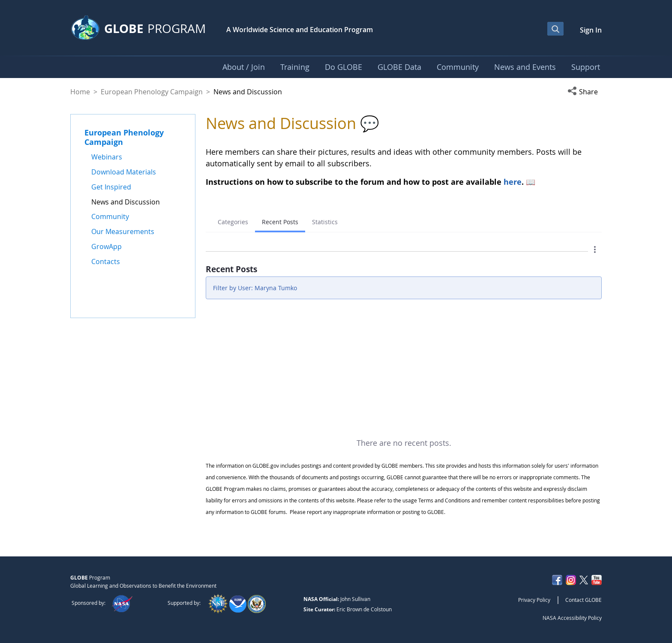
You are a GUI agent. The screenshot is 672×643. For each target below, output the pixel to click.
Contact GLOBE (583, 600)
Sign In (591, 30)
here (513, 182)
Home (80, 92)
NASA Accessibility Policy (572, 618)
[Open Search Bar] (555, 29)
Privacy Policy (534, 600)
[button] (585, 92)
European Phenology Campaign (152, 92)
